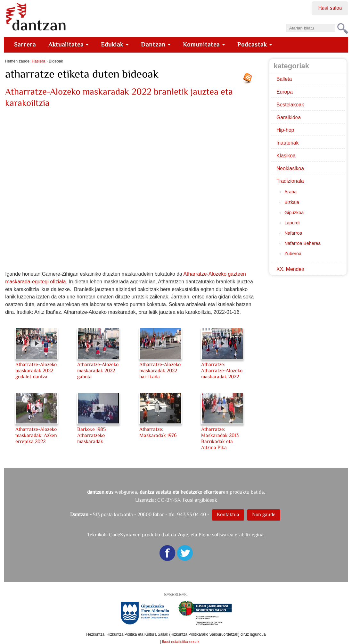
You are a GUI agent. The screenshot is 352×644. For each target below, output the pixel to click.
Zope (183, 535)
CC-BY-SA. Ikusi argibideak (187, 500)
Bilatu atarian (286, 22)
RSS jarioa (249, 80)
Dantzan (156, 44)
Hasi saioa (330, 8)
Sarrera (25, 44)
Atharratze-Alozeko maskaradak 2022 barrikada (160, 370)
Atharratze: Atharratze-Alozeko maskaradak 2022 (222, 370)
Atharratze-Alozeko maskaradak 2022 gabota (98, 370)
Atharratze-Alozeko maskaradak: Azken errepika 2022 (36, 435)
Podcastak (255, 44)
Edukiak (115, 44)
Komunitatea (204, 44)
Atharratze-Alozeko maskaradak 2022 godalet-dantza (36, 370)
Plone (205, 535)
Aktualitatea (69, 44)
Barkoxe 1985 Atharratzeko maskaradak (91, 435)
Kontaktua (228, 514)
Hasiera (38, 61)
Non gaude (264, 514)
